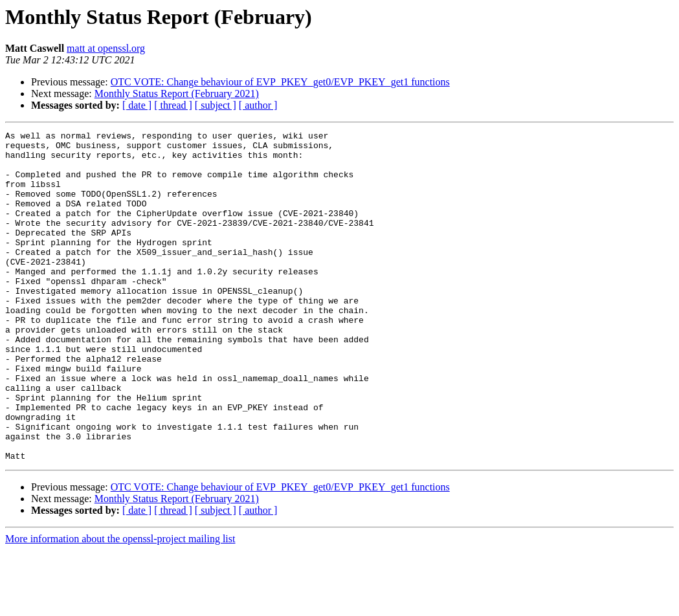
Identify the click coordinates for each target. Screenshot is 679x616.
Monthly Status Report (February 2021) (177, 93)
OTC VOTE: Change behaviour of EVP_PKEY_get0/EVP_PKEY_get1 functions (280, 82)
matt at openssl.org (106, 48)
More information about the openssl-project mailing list (120, 605)
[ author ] (258, 105)
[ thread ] (173, 105)
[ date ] (137, 105)
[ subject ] (216, 105)
